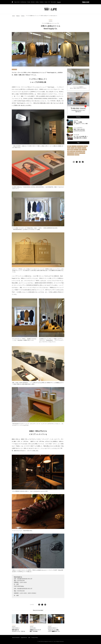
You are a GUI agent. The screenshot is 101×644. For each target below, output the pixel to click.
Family (29, 2)
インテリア (14, 69)
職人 (80, 150)
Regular (59, 2)
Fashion (23, 16)
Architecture (23, 2)
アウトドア (84, 150)
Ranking (78, 117)
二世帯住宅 (73, 151)
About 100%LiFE (16, 637)
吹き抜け (85, 146)
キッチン (79, 148)
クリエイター (80, 146)
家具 (84, 151)
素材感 (72, 150)
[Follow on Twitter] (77, 162)
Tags (78, 143)
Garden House (79, 151)
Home (13, 16)
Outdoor (42, 2)
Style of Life (17, 2)
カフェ (73, 148)
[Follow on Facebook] (83, 162)
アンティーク (82, 153)
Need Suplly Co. (18, 577)
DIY (49, 2)
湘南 (68, 151)
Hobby (37, 2)
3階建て (69, 146)
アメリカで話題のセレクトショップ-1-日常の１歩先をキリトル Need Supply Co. (42, 16)
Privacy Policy (35, 637)
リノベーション (71, 153)
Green (46, 2)
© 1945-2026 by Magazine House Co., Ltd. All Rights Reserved (51, 641)
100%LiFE (50, 9)
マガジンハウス (86, 2)
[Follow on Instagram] (74, 162)
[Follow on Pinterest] (80, 162)
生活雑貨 (77, 153)
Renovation (54, 2)
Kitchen (33, 2)
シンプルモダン (71, 155)
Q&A (29, 637)
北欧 (68, 150)
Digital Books (24, 637)
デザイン (76, 150)
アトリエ (84, 148)
